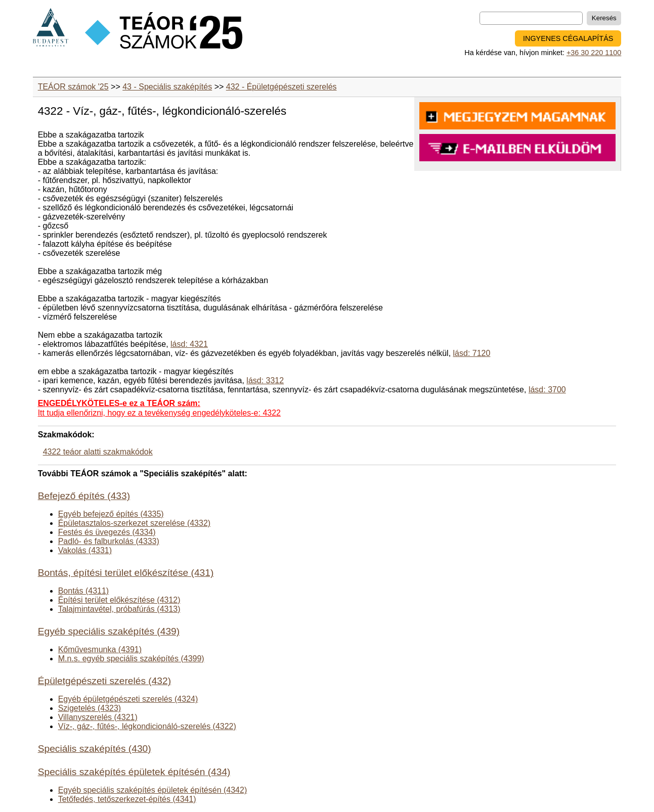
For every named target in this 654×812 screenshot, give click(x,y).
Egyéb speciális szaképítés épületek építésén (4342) (153, 790)
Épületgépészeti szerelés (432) (104, 681)
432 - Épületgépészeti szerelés (281, 87)
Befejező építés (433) (84, 496)
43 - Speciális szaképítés (167, 87)
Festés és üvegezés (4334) (107, 532)
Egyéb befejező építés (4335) (111, 514)
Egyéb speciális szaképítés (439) (109, 631)
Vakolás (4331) (85, 550)
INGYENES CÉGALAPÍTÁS (568, 38)
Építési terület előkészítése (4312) (119, 600)
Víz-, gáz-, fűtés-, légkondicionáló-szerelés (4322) (147, 726)
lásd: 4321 (189, 344)
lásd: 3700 (547, 390)
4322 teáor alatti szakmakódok (98, 452)
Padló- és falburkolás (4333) (109, 541)
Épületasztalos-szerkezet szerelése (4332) (134, 523)
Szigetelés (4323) (90, 708)
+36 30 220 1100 (594, 53)
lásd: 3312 (265, 380)
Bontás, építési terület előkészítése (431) (126, 573)
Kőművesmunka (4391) (100, 649)
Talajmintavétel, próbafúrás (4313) (119, 609)
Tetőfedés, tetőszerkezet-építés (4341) (127, 799)
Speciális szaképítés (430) (95, 749)
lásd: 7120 (472, 353)
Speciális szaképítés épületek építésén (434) (134, 772)
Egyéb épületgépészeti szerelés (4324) (128, 699)
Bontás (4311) (84, 591)
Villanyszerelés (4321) (98, 717)
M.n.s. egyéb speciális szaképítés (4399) (131, 659)
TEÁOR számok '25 (73, 87)
